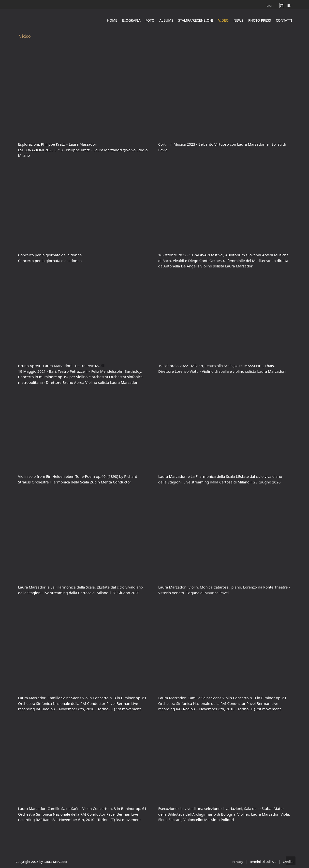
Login (270, 6)
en (289, 5)
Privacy (238, 862)
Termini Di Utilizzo (263, 862)
